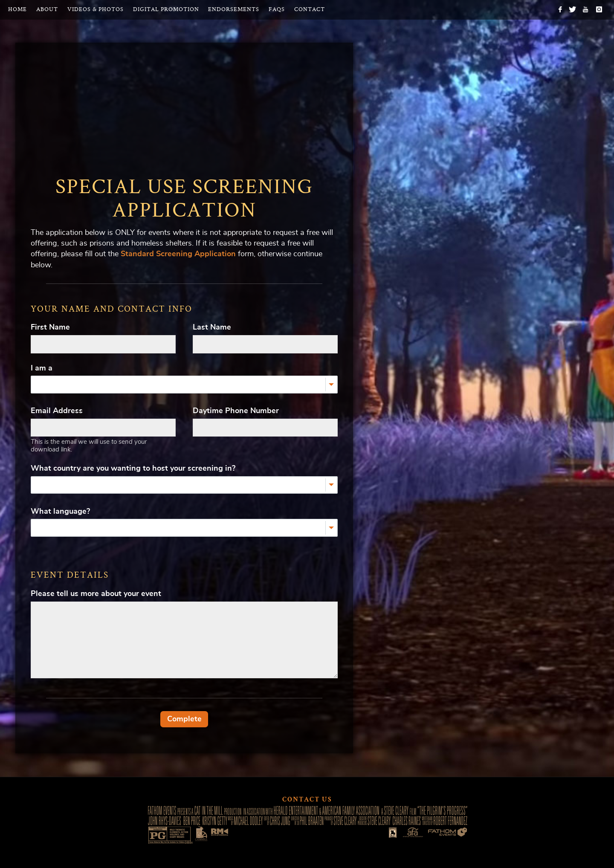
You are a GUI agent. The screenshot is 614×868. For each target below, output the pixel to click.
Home (17, 10)
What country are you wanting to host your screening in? (133, 469)
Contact (310, 10)
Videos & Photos (96, 10)
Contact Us (307, 800)
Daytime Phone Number (236, 411)
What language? (60, 512)
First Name (50, 327)
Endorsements (234, 10)
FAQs (277, 10)
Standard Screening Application (178, 254)
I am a (42, 368)
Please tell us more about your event (96, 594)
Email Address (57, 411)
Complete (184, 719)
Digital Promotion (166, 10)
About (47, 10)
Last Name (212, 327)
